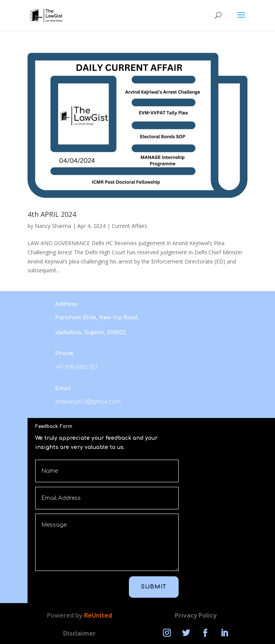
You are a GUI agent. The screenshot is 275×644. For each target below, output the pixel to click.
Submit (154, 587)
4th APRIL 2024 (52, 214)
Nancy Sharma (53, 226)
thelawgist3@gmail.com (88, 402)
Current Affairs (129, 226)
